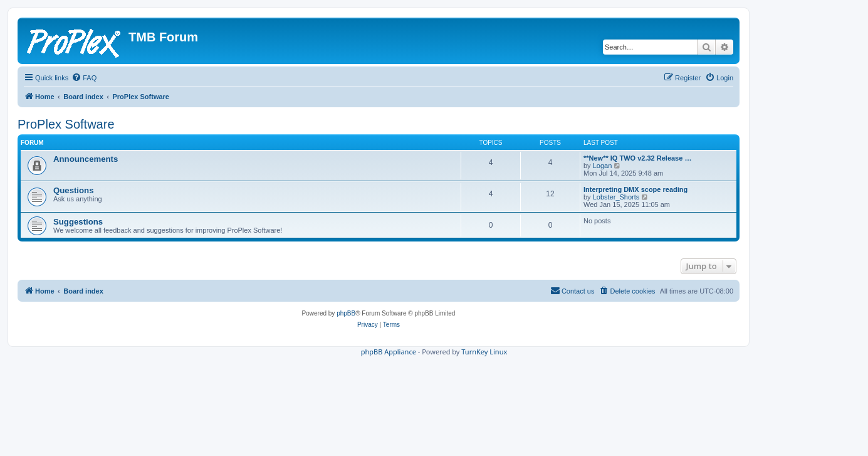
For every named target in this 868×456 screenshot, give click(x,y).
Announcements (86, 159)
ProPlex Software (66, 124)
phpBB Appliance (389, 352)
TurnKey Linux (484, 352)
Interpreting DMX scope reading (635, 189)
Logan (603, 166)
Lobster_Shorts (616, 197)
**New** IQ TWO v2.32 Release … (637, 158)
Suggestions (78, 222)
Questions (73, 190)
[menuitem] (84, 78)
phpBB (346, 313)
